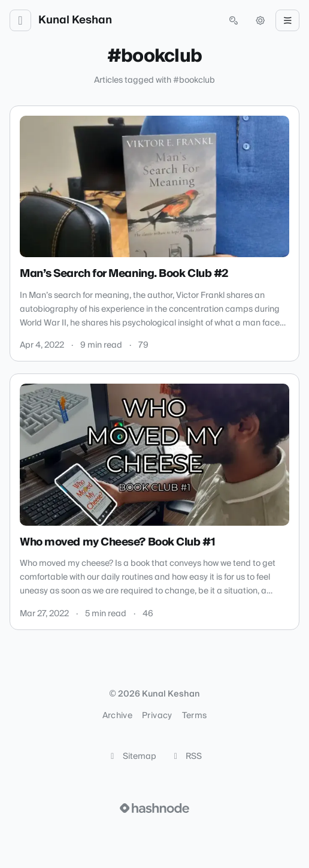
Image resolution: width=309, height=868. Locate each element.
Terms (195, 716)
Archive (117, 716)
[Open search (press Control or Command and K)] (234, 20)
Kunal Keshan (75, 20)
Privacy (157, 716)
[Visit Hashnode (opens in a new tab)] (154, 808)
